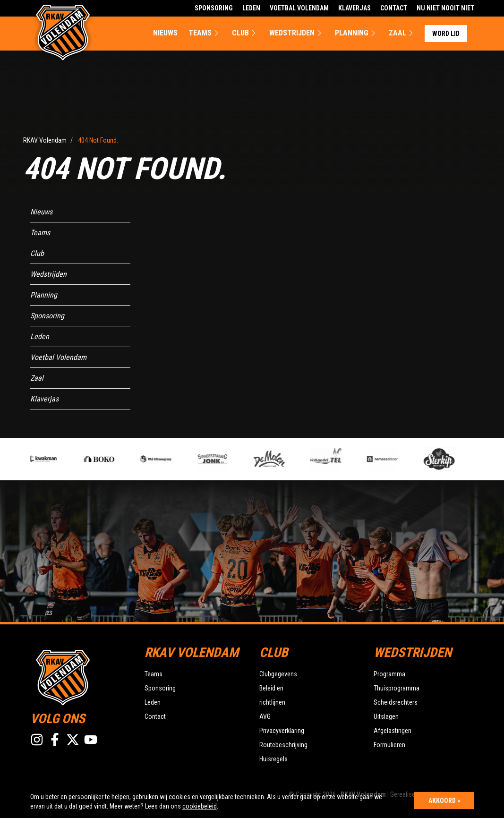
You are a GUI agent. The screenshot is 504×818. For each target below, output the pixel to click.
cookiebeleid (200, 806)
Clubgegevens (278, 674)
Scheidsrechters (396, 702)
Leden (251, 8)
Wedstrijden (297, 33)
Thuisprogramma (397, 688)
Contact (394, 8)
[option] (174, 459)
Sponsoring (214, 8)
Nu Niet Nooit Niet (445, 8)
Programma (389, 674)
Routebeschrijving (283, 745)
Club (245, 33)
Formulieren (389, 745)
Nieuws (165, 33)
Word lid (446, 34)
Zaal (402, 33)
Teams (205, 33)
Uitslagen (386, 716)
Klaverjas (355, 8)
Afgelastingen (393, 731)
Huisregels (273, 759)
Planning (356, 33)
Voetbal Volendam (299, 8)
